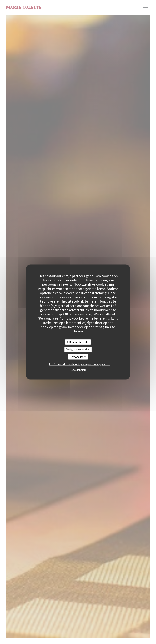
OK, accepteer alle (78, 342)
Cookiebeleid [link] (79, 370)
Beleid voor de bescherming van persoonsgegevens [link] (79, 364)
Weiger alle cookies (78, 349)
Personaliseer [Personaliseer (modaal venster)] (78, 357)
